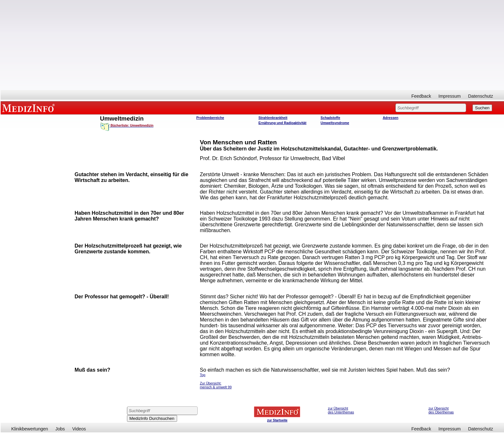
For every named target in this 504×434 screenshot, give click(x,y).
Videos (79, 429)
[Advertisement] (252, 45)
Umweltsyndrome (335, 123)
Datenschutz (481, 96)
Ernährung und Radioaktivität (282, 123)
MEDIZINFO (30, 108)
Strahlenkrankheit (273, 118)
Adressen (391, 118)
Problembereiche (210, 118)
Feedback (421, 96)
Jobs (60, 429)
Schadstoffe (330, 118)
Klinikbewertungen (30, 429)
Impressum (450, 96)
